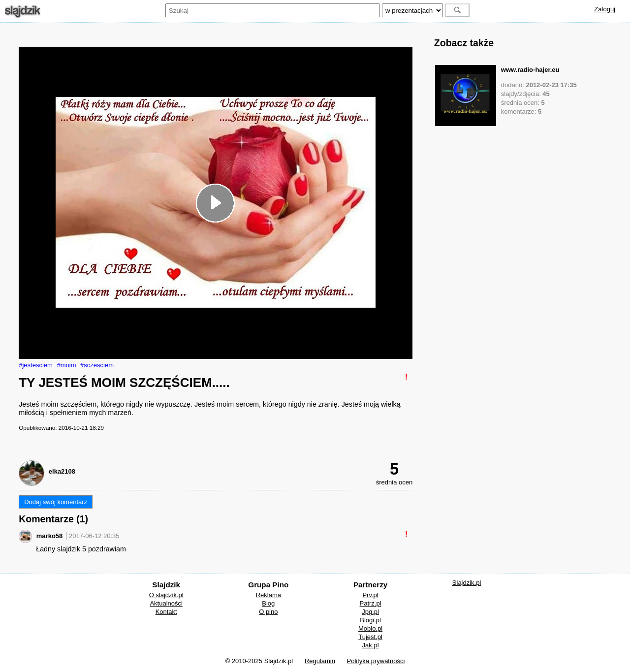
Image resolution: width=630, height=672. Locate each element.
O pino (268, 612)
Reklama (268, 595)
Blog (268, 603)
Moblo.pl (370, 628)
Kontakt (166, 612)
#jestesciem (36, 365)
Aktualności (166, 603)
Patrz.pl (371, 603)
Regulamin (320, 661)
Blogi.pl (370, 620)
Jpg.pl (370, 612)
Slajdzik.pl (467, 583)
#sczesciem (97, 365)
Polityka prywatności (376, 661)
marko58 (49, 536)
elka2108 (62, 471)
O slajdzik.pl (166, 595)
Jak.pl (371, 645)
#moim (66, 365)
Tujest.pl (370, 637)
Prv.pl (370, 595)
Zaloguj (605, 9)
